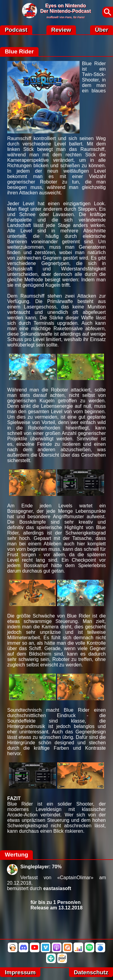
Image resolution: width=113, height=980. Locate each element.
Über (102, 30)
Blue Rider (19, 51)
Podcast (16, 30)
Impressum (20, 972)
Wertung (16, 855)
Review (61, 30)
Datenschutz (91, 972)
